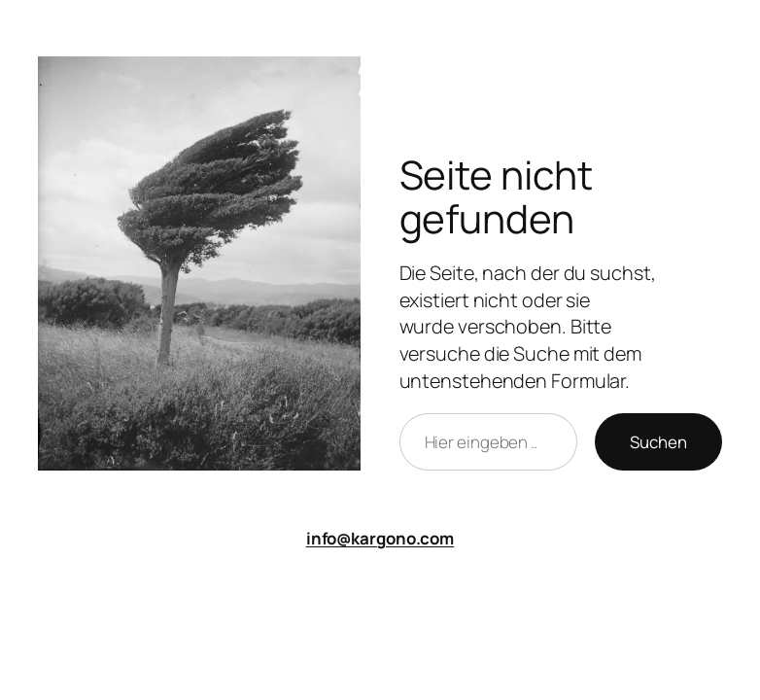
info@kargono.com (380, 538)
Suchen (658, 442)
